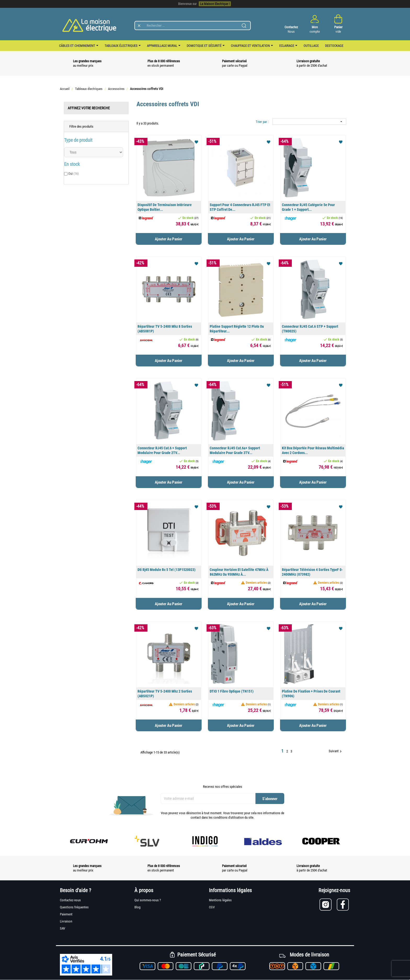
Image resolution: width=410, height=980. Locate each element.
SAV (62, 928)
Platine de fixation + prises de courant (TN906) (311, 694)
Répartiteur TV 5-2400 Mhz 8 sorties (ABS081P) (165, 329)
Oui (73, 174)
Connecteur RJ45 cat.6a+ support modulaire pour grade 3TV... (235, 450)
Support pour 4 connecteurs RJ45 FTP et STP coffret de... (240, 207)
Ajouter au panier (169, 239)
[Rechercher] (193, 26)
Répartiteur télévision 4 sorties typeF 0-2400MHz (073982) (312, 572)
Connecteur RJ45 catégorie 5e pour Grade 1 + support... (308, 207)
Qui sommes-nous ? (148, 900)
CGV (212, 907)
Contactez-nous (70, 900)
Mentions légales (220, 900)
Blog (137, 907)
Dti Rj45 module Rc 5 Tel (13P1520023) (167, 570)
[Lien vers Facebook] (343, 905)
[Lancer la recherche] (244, 26)
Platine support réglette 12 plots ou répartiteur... (237, 329)
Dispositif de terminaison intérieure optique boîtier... (165, 207)
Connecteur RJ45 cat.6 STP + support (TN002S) (310, 329)
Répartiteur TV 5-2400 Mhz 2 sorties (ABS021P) (165, 694)
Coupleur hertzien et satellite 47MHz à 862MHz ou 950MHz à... (239, 572)
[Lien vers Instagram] (328, 905)
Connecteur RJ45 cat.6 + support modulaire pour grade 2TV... (162, 450)
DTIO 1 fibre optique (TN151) (232, 691)
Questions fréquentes (74, 907)
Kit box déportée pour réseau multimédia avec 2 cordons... (313, 450)
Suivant (336, 751)
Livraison (66, 921)
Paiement (66, 914)
